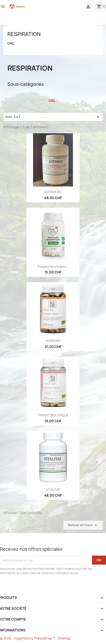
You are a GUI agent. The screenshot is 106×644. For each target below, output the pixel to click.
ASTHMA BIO (53, 192)
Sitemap (64, 638)
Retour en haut (83, 525)
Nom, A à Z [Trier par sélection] (53, 117)
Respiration (24, 34)
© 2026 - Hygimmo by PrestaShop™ (28, 638)
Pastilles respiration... (53, 267)
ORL (11, 44)
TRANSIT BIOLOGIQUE (53, 415)
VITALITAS (53, 489)
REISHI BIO (53, 341)
